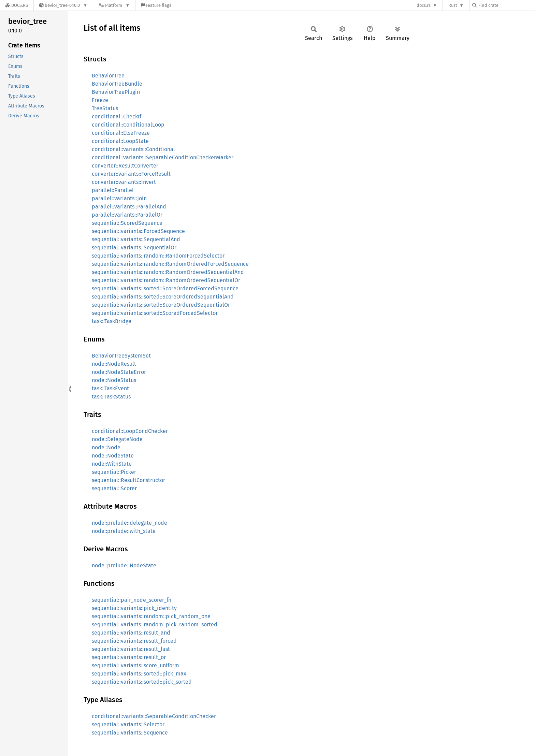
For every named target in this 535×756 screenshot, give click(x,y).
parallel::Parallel (113, 190)
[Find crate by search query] (506, 5)
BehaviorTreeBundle (117, 84)
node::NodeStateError (119, 372)
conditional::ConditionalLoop (128, 125)
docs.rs (424, 5)
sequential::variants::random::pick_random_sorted (155, 624)
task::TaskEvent (110, 388)
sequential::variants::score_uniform (135, 665)
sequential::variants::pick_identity (134, 608)
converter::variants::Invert (124, 182)
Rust (453, 5)
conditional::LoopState (120, 141)
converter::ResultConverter (125, 166)
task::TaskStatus (111, 397)
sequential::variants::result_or (129, 657)
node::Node (106, 447)
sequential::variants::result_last (131, 649)
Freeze (100, 100)
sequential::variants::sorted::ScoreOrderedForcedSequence (165, 288)
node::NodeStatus (114, 380)
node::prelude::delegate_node (129, 523)
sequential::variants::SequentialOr (134, 248)
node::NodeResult (114, 364)
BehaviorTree (108, 76)
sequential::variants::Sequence (130, 733)
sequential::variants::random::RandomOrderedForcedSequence (170, 264)
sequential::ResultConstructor (128, 480)
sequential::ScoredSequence (127, 223)
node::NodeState (113, 456)
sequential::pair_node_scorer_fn (132, 600)
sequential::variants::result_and (131, 633)
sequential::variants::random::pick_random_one (151, 616)
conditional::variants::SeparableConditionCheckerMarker (163, 157)
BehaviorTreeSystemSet (121, 356)
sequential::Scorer (114, 488)
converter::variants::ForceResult (131, 174)
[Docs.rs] (17, 5)
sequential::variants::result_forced (134, 641)
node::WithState (112, 464)
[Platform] (114, 5)
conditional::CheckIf (117, 117)
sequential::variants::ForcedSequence (138, 231)
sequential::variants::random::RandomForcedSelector (158, 256)
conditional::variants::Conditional (133, 149)
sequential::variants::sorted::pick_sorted (142, 682)
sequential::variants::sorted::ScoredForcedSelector (155, 313)
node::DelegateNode (117, 439)
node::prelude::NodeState (124, 565)
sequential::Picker (114, 472)
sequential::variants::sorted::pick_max (139, 674)
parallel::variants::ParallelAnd (129, 207)
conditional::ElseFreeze (121, 133)
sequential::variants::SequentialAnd (136, 239)
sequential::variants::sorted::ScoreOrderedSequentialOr (161, 305)
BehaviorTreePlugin (116, 92)
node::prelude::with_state (124, 531)
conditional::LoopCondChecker (130, 431)
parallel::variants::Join (119, 198)
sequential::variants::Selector (128, 724)
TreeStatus (105, 108)
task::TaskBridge (112, 321)
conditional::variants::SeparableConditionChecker (154, 716)
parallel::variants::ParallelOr (127, 215)
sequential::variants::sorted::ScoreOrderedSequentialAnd (163, 297)
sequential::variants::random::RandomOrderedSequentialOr (166, 280)
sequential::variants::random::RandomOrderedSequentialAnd (168, 272)
